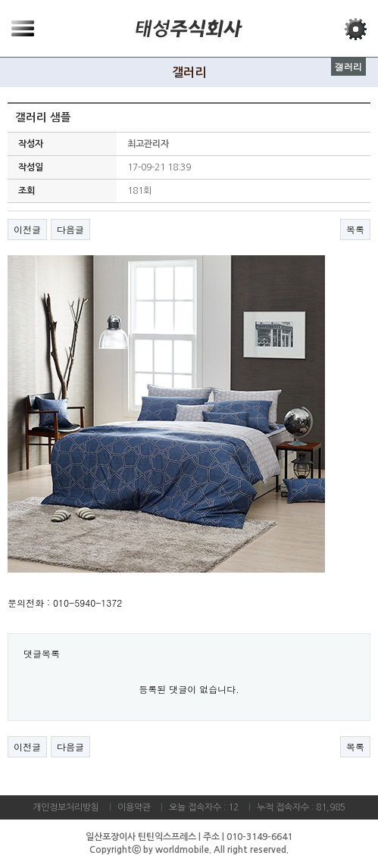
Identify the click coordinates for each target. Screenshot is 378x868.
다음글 (70, 229)
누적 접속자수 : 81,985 (301, 807)
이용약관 (134, 807)
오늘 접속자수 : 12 (204, 807)
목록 (355, 229)
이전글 (27, 229)
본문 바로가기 (0, 0)
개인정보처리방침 (66, 807)
